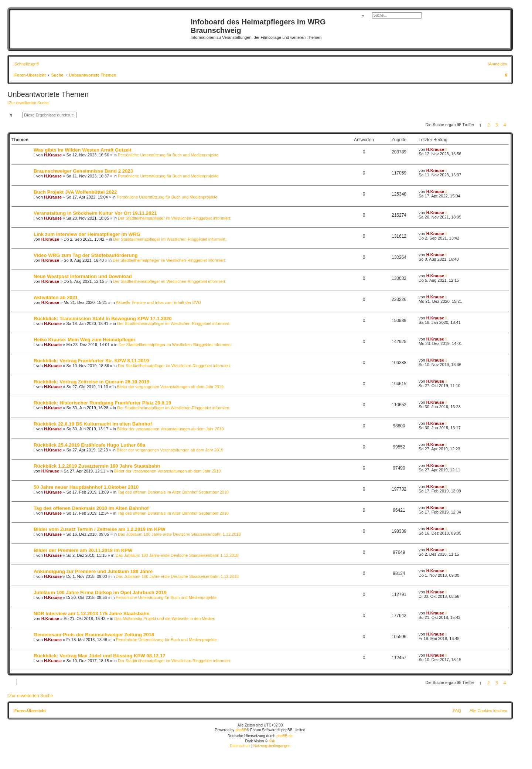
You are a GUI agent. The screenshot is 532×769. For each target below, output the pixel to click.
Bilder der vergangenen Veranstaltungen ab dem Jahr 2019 (170, 387)
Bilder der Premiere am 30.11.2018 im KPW (83, 550)
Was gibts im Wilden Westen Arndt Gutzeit (83, 150)
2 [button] (489, 125)
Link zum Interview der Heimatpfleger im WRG (87, 234)
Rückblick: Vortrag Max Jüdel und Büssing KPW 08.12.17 (100, 656)
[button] (511, 125)
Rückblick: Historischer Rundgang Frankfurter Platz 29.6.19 (102, 403)
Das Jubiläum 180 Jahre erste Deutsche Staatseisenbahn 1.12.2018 (179, 534)
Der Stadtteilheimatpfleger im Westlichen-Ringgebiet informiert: (175, 218)
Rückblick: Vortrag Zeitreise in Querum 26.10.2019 (91, 382)
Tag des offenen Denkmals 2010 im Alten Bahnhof (91, 508)
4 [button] (505, 125)
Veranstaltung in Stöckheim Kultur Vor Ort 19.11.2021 (95, 213)
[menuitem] (497, 64)
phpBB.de (284, 736)
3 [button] (497, 125)
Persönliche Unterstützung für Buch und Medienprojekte (168, 155)
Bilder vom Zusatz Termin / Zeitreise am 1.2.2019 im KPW (100, 529)
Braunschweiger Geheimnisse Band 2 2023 (83, 171)
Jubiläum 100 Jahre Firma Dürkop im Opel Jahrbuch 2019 (100, 592)
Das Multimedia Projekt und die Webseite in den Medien (165, 619)
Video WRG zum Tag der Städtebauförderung (86, 255)
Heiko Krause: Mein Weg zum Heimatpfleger (84, 340)
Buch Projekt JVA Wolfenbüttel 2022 (75, 192)
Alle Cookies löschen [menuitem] (488, 711)
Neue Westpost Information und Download (83, 276)
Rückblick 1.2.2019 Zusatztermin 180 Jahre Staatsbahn (97, 466)
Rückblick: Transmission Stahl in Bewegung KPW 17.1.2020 (103, 319)
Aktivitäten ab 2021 (56, 297)
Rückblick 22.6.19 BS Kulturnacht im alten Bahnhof (93, 424)
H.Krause (53, 155)
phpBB (241, 730)
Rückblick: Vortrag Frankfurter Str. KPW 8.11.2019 (91, 361)
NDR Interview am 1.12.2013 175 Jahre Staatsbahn (92, 614)
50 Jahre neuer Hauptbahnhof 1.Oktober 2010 (86, 487)
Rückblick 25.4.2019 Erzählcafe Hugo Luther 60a (89, 445)
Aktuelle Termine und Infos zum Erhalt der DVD (158, 302)
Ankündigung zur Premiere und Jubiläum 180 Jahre (93, 571)
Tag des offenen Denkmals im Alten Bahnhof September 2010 (173, 492)
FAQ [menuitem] (457, 711)
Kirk (272, 741)
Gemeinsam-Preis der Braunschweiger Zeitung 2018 (94, 635)
